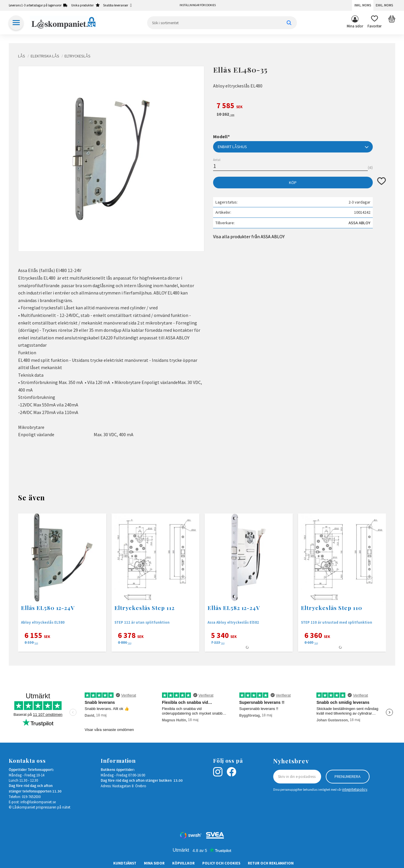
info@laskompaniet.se (38, 802)
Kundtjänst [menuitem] (125, 863)
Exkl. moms (384, 5)
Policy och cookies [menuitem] (221, 863)
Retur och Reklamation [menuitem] (271, 863)
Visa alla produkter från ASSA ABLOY (249, 236)
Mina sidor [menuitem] (355, 26)
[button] (375, 23)
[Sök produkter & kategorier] (222, 23)
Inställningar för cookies (198, 5)
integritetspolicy (355, 789)
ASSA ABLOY (359, 223)
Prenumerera (348, 776)
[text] (299, 106)
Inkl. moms (363, 5)
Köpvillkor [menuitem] (183, 863)
